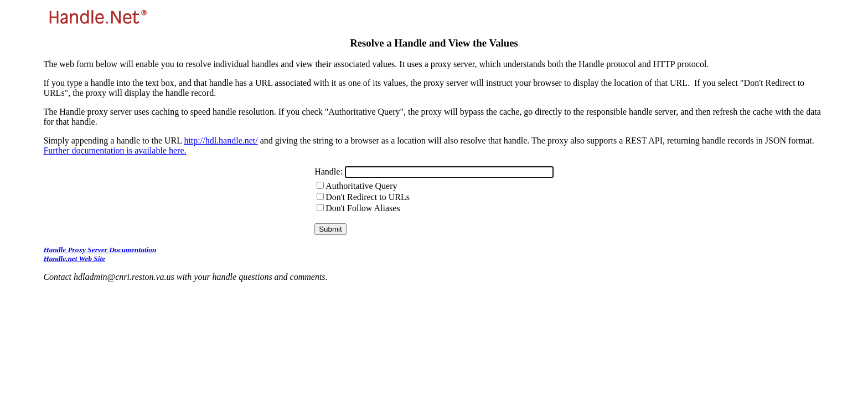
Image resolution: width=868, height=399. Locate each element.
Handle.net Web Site (74, 259)
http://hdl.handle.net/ (221, 140)
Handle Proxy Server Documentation (100, 250)
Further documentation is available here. (115, 150)
